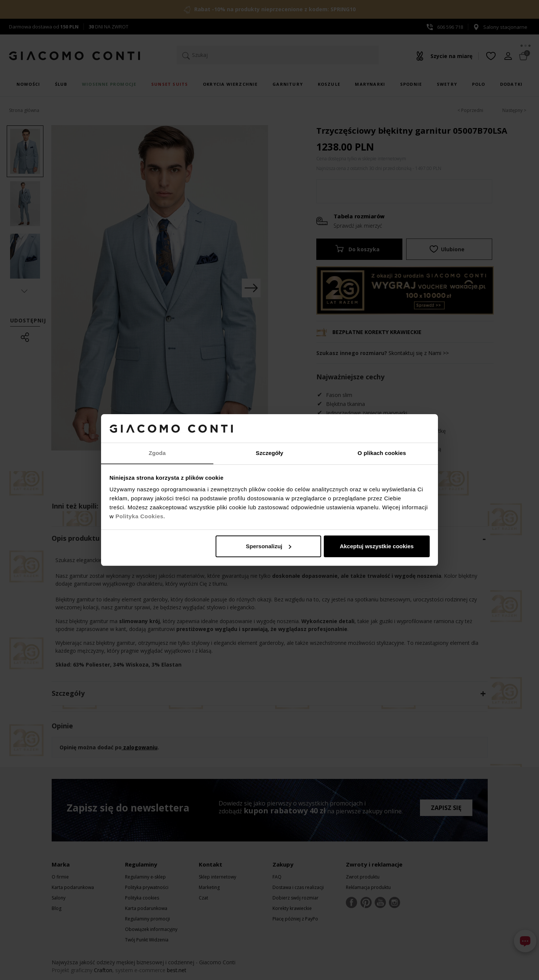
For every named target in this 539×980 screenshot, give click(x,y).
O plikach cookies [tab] (382, 453)
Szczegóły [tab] (269, 453)
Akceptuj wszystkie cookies (377, 546)
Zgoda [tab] (157, 453)
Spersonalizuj (269, 546)
